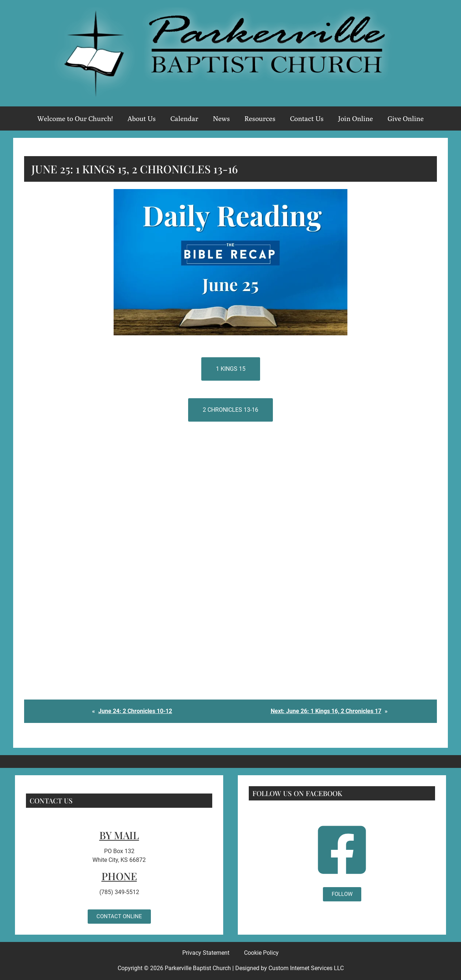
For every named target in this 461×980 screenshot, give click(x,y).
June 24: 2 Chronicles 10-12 (135, 711)
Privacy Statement (206, 953)
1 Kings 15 (231, 369)
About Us (142, 118)
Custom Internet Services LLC (306, 968)
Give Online (406, 118)
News (221, 118)
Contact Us (307, 118)
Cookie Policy (261, 953)
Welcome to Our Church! (75, 118)
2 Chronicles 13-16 (230, 410)
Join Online (356, 118)
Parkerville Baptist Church (198, 968)
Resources (260, 118)
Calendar (184, 118)
